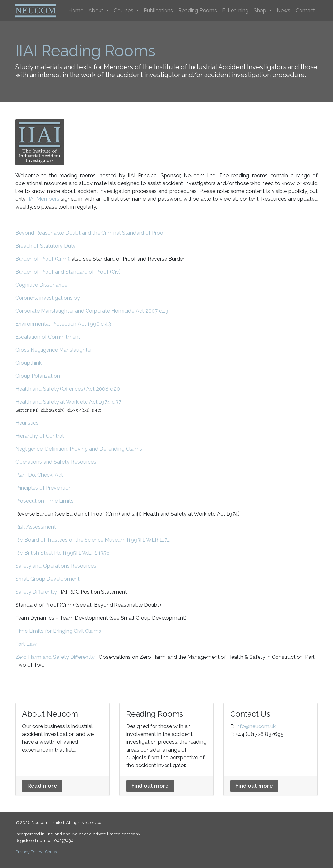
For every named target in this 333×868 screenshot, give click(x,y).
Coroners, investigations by (48, 298)
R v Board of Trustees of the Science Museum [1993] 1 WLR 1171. (93, 540)
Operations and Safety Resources (56, 462)
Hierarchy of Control (40, 436)
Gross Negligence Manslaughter (54, 350)
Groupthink (28, 363)
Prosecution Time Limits (44, 501)
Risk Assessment (36, 527)
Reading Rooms (198, 11)
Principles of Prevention (43, 488)
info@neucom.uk (256, 726)
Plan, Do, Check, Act (39, 475)
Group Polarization (38, 376)
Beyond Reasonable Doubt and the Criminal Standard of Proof (90, 233)
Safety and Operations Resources (56, 566)
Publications (158, 11)
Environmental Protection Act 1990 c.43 (63, 324)
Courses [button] (124, 11)
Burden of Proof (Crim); (43, 259)
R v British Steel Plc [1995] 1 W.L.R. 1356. (63, 553)
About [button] (97, 11)
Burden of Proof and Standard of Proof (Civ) (68, 272)
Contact (305, 11)
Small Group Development (47, 579)
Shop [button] (261, 11)
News (284, 11)
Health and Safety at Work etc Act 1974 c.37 (68, 402)
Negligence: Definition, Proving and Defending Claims (79, 449)
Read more (42, 786)
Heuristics (27, 423)
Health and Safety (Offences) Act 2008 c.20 (68, 389)
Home (76, 11)
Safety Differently (36, 592)
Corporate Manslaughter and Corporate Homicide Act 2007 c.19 (92, 311)
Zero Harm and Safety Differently (55, 657)
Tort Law (26, 644)
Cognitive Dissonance (41, 285)
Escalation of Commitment (48, 337)
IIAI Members (43, 199)
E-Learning (235, 11)
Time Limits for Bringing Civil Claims (58, 631)
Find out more (150, 786)
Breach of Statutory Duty (46, 246)
